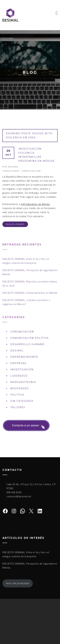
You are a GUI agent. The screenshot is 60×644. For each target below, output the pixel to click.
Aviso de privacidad (18, 583)
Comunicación (22, 332)
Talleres (18, 407)
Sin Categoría (22, 401)
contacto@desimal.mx (19, 496)
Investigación (32, 171)
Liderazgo (19, 376)
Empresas (18, 363)
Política (17, 395)
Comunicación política (30, 338)
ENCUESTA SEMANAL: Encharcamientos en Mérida (30, 293)
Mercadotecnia (23, 382)
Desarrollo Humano (28, 344)
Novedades (20, 388)
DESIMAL (17, 351)
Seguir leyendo (15, 224)
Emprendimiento (24, 357)
